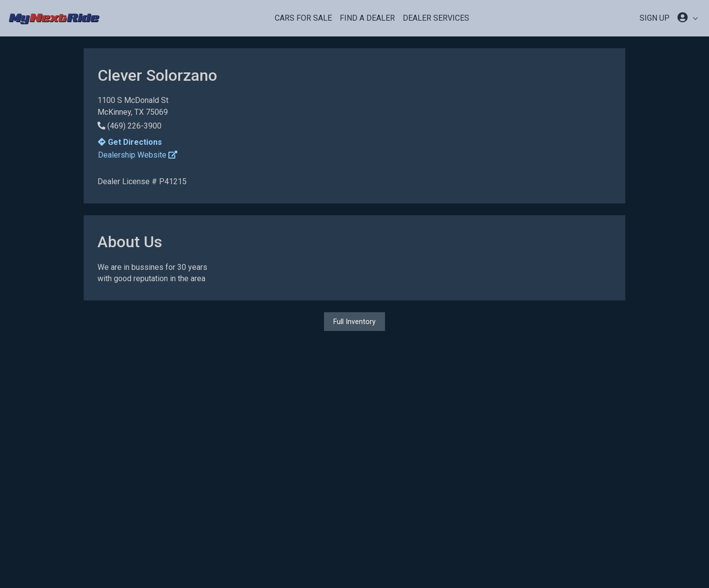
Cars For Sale (303, 18)
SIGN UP (655, 18)
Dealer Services (436, 18)
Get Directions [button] (130, 142)
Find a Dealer (367, 18)
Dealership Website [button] (138, 155)
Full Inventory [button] (354, 322)
